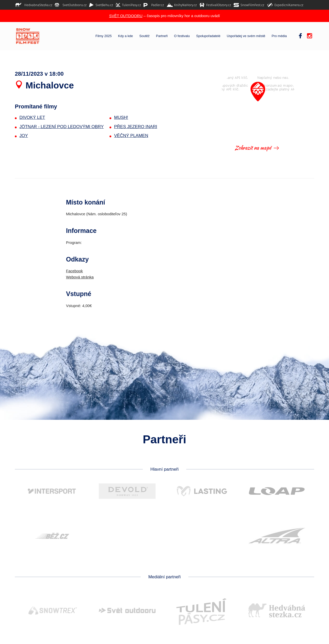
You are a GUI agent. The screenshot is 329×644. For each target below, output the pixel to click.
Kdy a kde (126, 36)
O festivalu (182, 36)
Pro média (279, 36)
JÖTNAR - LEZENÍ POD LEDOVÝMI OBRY (62, 127)
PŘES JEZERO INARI (136, 127)
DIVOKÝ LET (32, 117)
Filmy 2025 (104, 36)
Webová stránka (80, 277)
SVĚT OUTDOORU (126, 16)
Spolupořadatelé (208, 36)
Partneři (162, 36)
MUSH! (121, 117)
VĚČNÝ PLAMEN (131, 136)
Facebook (74, 271)
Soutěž (144, 36)
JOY (24, 136)
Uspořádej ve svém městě (246, 36)
